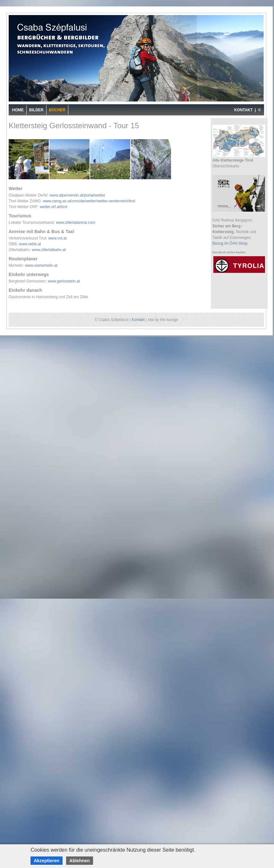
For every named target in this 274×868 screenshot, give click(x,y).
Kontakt (138, 320)
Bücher (57, 110)
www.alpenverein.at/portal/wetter (77, 195)
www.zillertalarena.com (76, 223)
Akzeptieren (46, 861)
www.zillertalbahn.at (49, 250)
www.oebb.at (30, 244)
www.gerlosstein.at (64, 281)
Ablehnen (80, 861)
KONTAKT (244, 110)
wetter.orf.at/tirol (53, 207)
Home (18, 110)
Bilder (36, 110)
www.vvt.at (57, 238)
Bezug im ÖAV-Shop (230, 243)
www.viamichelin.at (41, 265)
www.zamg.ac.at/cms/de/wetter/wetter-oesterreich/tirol (89, 201)
